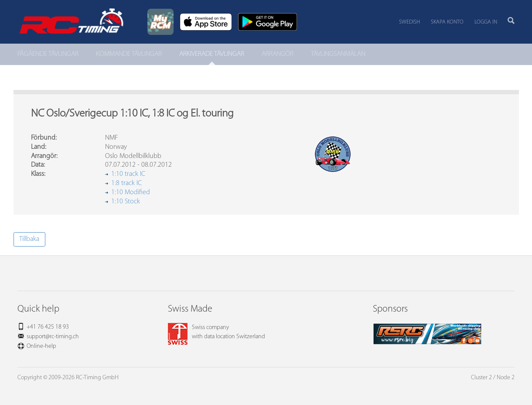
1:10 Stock (126, 202)
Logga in (486, 22)
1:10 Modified (131, 192)
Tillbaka (29, 239)
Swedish (409, 22)
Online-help (41, 346)
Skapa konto (447, 22)
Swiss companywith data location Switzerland (217, 332)
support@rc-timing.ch (53, 337)
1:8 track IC (126, 183)
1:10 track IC (128, 174)
